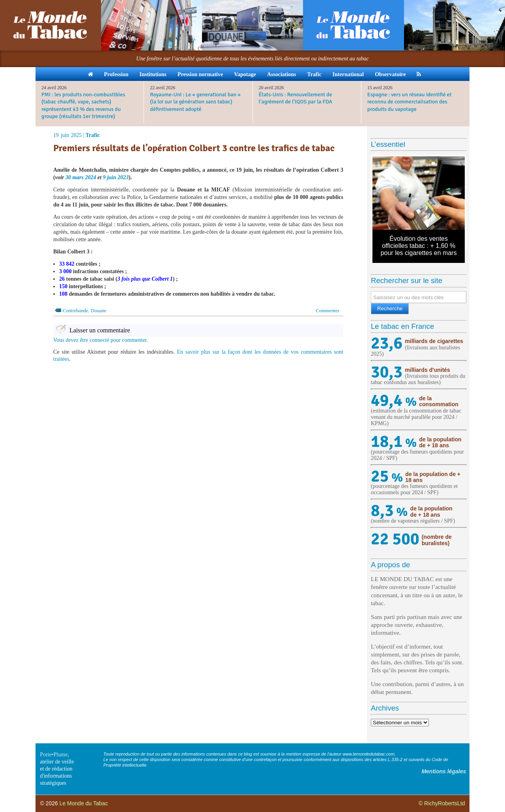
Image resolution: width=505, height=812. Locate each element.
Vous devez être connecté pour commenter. (101, 340)
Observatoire (390, 74)
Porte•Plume (54, 755)
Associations (282, 74)
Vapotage (245, 74)
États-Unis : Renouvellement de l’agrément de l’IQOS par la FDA (296, 98)
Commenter (328, 311)
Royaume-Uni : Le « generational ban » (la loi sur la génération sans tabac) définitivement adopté (195, 102)
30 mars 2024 (81, 177)
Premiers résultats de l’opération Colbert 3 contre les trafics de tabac (194, 148)
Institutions (153, 74)
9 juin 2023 (116, 177)
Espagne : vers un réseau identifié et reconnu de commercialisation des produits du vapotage (410, 102)
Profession (116, 74)
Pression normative (200, 74)
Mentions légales (444, 771)
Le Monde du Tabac (84, 803)
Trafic (314, 74)
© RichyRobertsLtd (442, 803)
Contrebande (75, 311)
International (348, 74)
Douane (98, 311)
